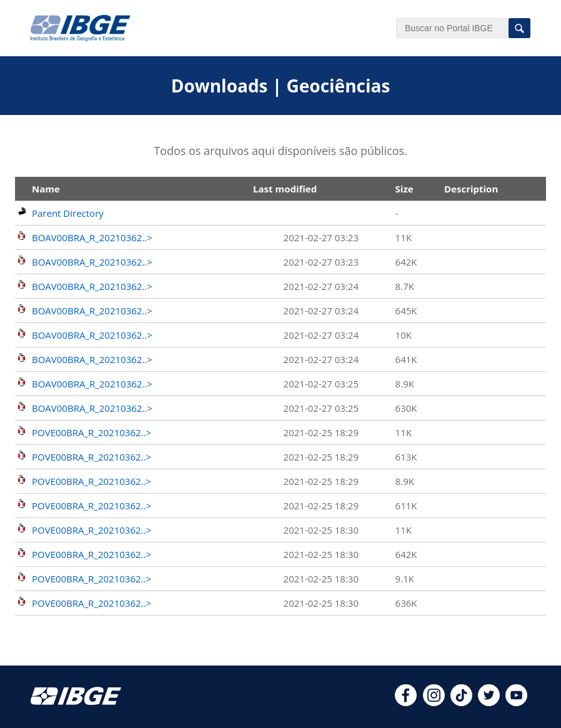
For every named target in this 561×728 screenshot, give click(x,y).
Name (46, 189)
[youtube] (516, 702)
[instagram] (434, 702)
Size (405, 189)
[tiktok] (461, 702)
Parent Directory (68, 213)
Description (471, 189)
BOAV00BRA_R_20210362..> (92, 237)
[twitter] (489, 702)
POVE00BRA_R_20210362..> (92, 432)
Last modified (285, 189)
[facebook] (406, 702)
